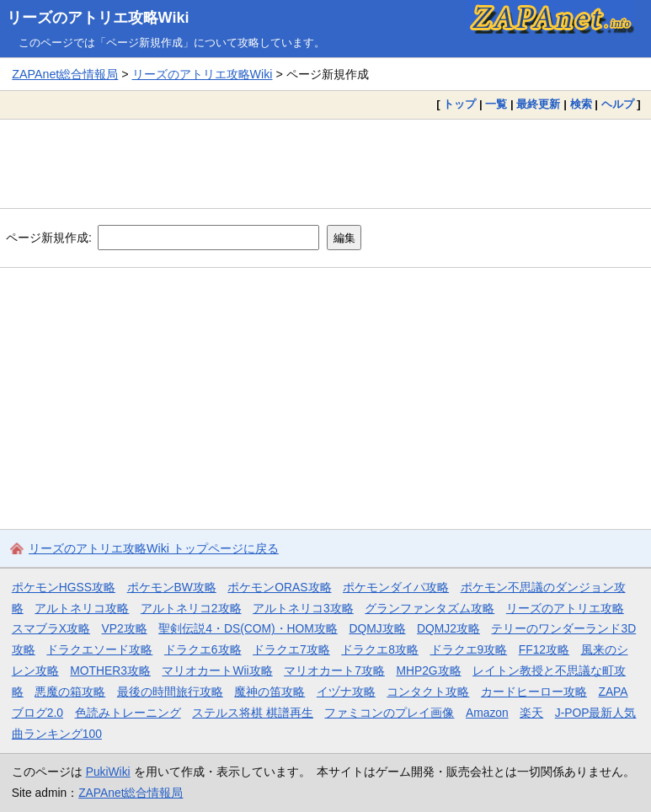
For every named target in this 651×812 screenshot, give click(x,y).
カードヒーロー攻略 (534, 692)
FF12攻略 (544, 649)
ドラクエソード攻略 (99, 649)
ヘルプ (618, 104)
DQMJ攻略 (377, 628)
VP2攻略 (125, 628)
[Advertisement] (325, 163)
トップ (459, 104)
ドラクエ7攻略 (291, 649)
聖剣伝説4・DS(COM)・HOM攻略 (248, 628)
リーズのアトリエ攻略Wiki (98, 18)
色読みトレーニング (128, 713)
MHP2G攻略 (428, 670)
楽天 (531, 713)
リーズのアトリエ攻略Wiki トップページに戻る (154, 548)
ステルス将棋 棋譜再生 (253, 713)
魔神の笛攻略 (269, 692)
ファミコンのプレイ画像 (389, 713)
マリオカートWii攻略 (217, 670)
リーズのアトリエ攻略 (565, 608)
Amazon (487, 713)
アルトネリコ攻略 (82, 608)
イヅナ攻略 (346, 692)
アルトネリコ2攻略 (191, 608)
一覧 (496, 104)
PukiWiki (108, 772)
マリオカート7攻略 (334, 670)
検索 (581, 104)
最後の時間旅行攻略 (170, 692)
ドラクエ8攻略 (380, 649)
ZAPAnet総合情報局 (65, 74)
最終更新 (538, 104)
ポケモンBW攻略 (172, 587)
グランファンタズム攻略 (430, 608)
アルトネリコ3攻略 (303, 608)
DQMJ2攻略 (448, 628)
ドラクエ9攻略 (469, 649)
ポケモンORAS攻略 (279, 587)
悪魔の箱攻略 (70, 692)
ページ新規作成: (49, 238)
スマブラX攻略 (51, 628)
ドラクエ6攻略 (203, 649)
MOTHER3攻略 (110, 670)
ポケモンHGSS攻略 (64, 587)
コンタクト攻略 (428, 692)
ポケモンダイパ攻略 (396, 587)
